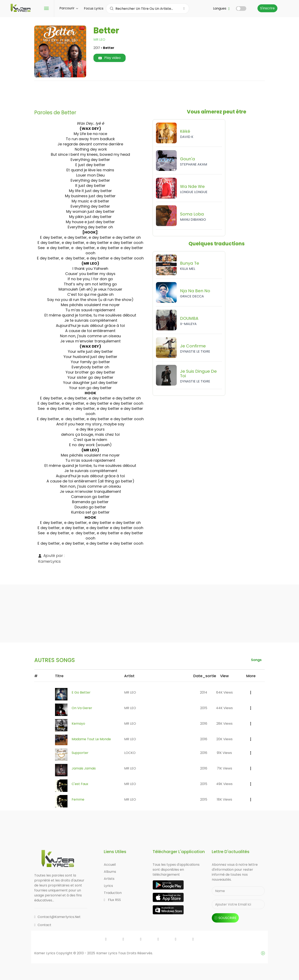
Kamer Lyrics (107, 953)
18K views (224, 799)
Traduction (113, 893)
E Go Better (81, 692)
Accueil (110, 865)
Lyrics (108, 886)
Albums (110, 872)
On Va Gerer (82, 708)
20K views (224, 739)
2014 (204, 692)
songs (256, 660)
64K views (224, 692)
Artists (109, 879)
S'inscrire (267, 8)
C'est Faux (80, 784)
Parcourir (69, 8)
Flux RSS (112, 900)
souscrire (225, 918)
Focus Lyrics (94, 8)
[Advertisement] (149, 94)
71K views (224, 768)
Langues (221, 8)
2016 (204, 724)
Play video (110, 58)
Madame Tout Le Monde (91, 739)
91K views (224, 753)
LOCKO (130, 753)
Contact (43, 925)
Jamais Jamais (84, 768)
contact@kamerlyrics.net (57, 917)
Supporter (80, 753)
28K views (224, 724)
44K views (224, 708)
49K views (224, 784)
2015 (204, 708)
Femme (78, 799)
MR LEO (99, 40)
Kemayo (78, 724)
